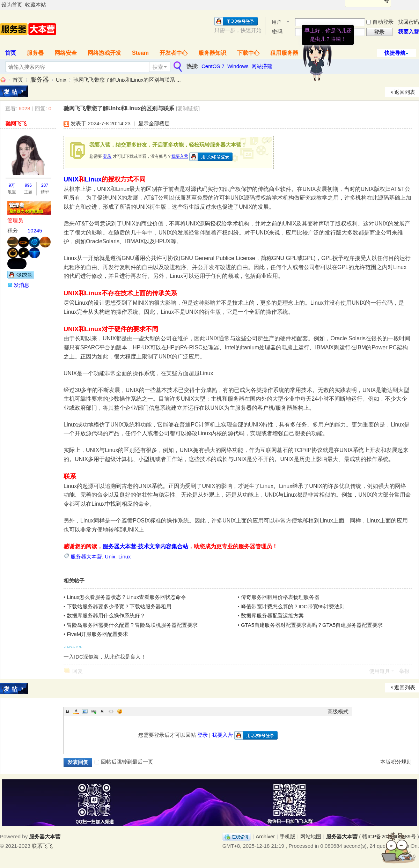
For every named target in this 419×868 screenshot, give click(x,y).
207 (45, 185)
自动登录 (380, 22)
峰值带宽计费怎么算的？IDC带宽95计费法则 (293, 606)
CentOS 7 (213, 66)
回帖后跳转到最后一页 (124, 762)
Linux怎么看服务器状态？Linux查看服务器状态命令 (126, 597)
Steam (140, 53)
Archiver (265, 836)
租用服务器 (284, 53)
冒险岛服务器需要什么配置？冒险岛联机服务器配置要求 (132, 625)
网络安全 (66, 53)
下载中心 (248, 53)
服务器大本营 (3, 80)
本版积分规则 (396, 762)
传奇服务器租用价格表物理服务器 (280, 597)
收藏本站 (36, 5)
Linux (93, 179)
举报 (404, 671)
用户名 (277, 23)
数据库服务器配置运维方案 (272, 615)
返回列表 (405, 92)
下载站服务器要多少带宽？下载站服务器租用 (119, 606)
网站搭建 (262, 66)
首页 (18, 80)
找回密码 (409, 22)
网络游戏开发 (104, 53)
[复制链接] (188, 108)
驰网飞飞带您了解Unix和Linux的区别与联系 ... (127, 80)
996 (28, 185)
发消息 (21, 285)
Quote (102, 711)
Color (76, 711)
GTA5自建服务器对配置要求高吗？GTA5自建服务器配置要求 (312, 625)
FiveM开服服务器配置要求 (97, 634)
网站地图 (311, 836)
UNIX (71, 179)
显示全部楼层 (154, 123)
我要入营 (409, 32)
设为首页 (12, 5)
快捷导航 (395, 53)
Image (85, 711)
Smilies (120, 711)
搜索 (158, 67)
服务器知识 (212, 53)
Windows (238, 66)
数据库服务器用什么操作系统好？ (106, 615)
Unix (61, 80)
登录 (107, 156)
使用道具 (380, 671)
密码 (277, 32)
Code (111, 711)
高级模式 (338, 711)
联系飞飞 (42, 846)
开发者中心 (174, 53)
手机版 (288, 836)
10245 (35, 231)
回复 (78, 671)
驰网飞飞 (16, 123)
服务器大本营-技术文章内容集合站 (145, 546)
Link (94, 711)
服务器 (35, 53)
